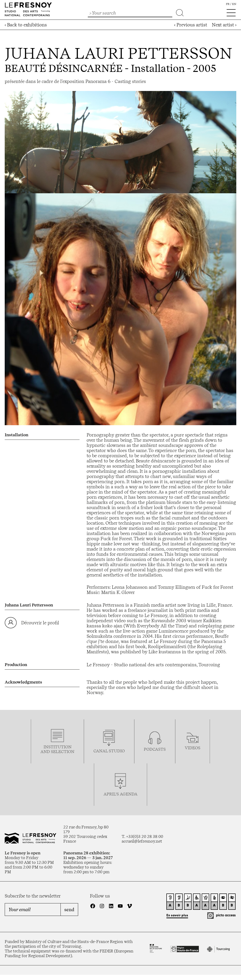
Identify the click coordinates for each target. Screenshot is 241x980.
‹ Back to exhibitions (26, 25)
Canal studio (109, 751)
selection (63, 752)
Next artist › (224, 25)
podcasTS (155, 749)
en (234, 4)
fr (228, 4)
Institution (58, 747)
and (46, 752)
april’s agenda (120, 794)
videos (193, 748)
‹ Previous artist (191, 25)
